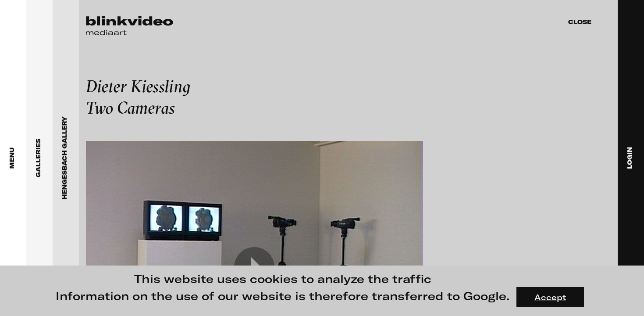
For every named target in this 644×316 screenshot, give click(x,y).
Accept (550, 297)
